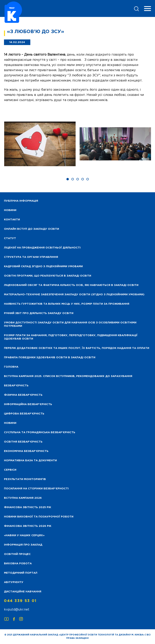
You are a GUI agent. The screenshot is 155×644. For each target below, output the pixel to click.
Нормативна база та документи (30, 461)
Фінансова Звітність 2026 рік (28, 526)
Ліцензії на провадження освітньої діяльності (42, 248)
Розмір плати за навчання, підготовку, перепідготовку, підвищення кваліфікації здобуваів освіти (71, 337)
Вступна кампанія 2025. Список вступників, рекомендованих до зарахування (68, 376)
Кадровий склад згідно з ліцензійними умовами (43, 267)
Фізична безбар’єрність (23, 395)
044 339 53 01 (20, 601)
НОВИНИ (10, 210)
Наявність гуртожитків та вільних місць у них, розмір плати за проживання (67, 304)
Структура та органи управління (31, 257)
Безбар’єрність (16, 386)
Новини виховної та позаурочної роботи (39, 517)
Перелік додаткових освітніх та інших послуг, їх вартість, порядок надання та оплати (77, 348)
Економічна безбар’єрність (26, 451)
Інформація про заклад (23, 545)
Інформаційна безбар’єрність (28, 404)
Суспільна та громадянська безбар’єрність (40, 432)
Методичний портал (21, 573)
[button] (68, 179)
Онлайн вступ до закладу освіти (32, 229)
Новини (10, 423)
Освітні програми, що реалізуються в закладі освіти (48, 276)
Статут (10, 238)
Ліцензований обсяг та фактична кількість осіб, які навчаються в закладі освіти (71, 285)
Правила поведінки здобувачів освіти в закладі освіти (50, 358)
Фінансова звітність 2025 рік (28, 507)
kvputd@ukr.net (17, 610)
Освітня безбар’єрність (23, 442)
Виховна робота (18, 564)
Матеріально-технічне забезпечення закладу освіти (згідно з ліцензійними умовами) (74, 295)
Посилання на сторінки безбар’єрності (36, 489)
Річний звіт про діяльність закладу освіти (39, 313)
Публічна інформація (21, 201)
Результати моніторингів (25, 479)
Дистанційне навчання (23, 592)
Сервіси (10, 470)
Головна (11, 367)
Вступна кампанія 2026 (23, 498)
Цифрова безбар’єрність (24, 414)
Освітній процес (17, 554)
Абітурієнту (14, 582)
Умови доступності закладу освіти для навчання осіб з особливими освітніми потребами (70, 324)
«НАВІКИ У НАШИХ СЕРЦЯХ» (24, 536)
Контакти (12, 220)
